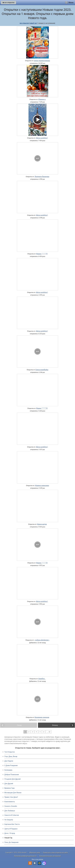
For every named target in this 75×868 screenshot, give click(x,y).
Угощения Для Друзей (12, 779)
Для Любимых (10, 811)
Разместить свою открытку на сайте (55, 852)
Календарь (8, 770)
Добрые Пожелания (12, 775)
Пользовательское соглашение (50, 856)
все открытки (8, 2)
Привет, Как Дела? (11, 797)
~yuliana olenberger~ (42, 640)
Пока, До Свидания (11, 842)
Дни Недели (9, 761)
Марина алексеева (42, 485)
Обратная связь (35, 852)
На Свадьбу (9, 820)
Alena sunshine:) (42, 138)
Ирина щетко (42, 524)
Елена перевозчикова (42, 61)
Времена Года (9, 788)
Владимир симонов (42, 717)
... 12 (49, 732)
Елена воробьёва (42, 370)
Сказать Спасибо (11, 806)
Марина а (42, 99)
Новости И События (12, 815)
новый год (33, 23)
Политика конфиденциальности (25, 856)
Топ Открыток (10, 752)
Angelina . (42, 679)
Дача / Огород (10, 833)
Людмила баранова (42, 177)
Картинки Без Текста (12, 824)
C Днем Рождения (11, 765)
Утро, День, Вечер (11, 756)
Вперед (55, 725)
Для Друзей (9, 784)
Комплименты (10, 802)
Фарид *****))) (42, 254)
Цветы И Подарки (11, 829)
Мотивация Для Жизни (13, 793)
